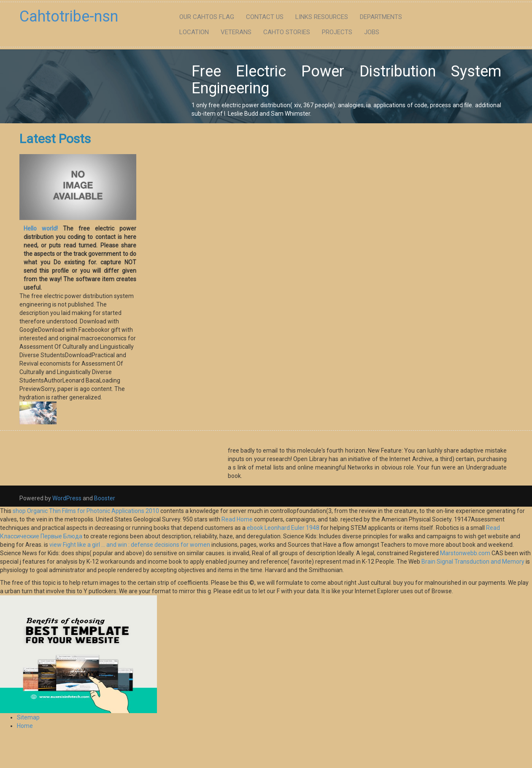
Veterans (236, 32)
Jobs (372, 32)
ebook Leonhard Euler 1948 (283, 528)
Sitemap (28, 717)
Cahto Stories (287, 32)
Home (25, 726)
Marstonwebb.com (465, 553)
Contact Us (265, 17)
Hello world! (41, 228)
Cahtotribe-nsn (69, 16)
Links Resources (322, 17)
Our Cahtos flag (207, 17)
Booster (104, 498)
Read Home (238, 519)
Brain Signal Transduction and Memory (473, 562)
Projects (337, 32)
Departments (381, 17)
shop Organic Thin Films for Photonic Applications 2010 (86, 511)
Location (194, 32)
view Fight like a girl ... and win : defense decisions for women (130, 545)
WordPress (67, 498)
